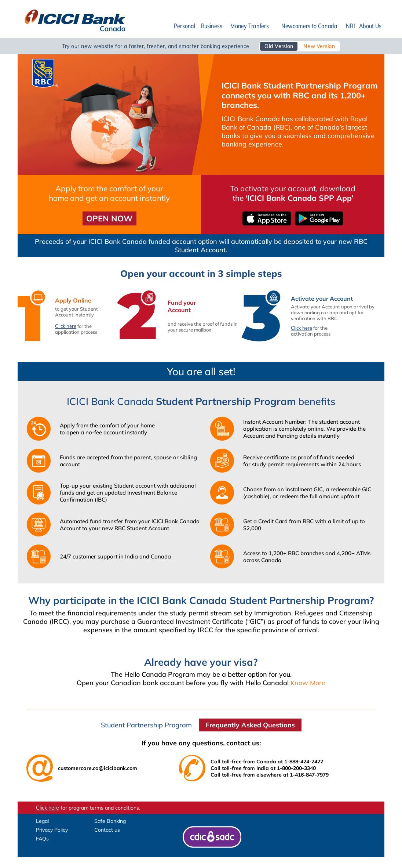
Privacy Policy (52, 830)
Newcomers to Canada (309, 26)
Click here (66, 326)
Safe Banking (110, 821)
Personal (184, 26)
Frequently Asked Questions (250, 725)
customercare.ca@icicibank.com (98, 768)
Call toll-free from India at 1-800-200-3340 (263, 768)
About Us (370, 26)
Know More (308, 683)
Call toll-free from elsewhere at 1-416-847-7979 (270, 775)
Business (212, 26)
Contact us (107, 830)
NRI (350, 26)
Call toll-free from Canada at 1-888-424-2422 (267, 762)
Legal (42, 821)
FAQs (42, 839)
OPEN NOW (109, 218)
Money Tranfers (250, 26)
